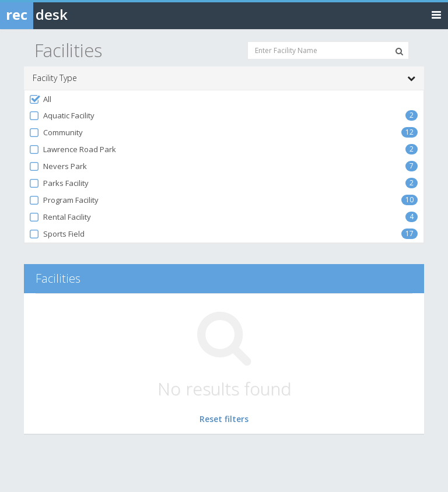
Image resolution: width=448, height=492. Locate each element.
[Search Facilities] (399, 51)
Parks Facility (59, 183)
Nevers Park (58, 166)
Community (56, 133)
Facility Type (224, 78)
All (40, 99)
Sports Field (57, 234)
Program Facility (64, 200)
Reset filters (224, 419)
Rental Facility (60, 217)
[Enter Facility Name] (328, 50)
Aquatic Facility (62, 116)
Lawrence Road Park (72, 150)
